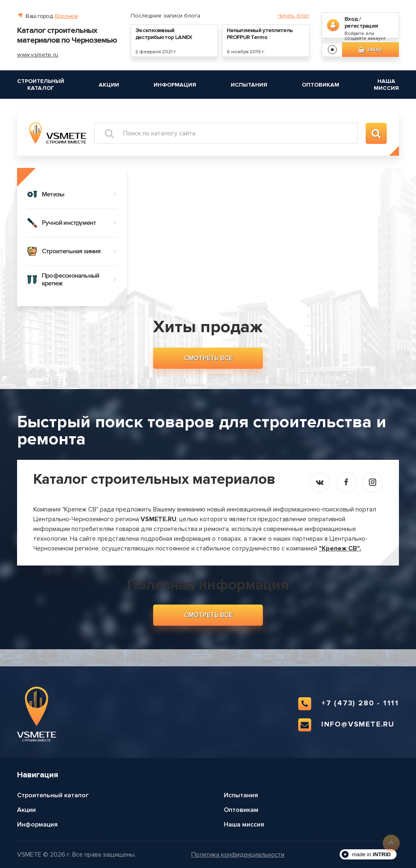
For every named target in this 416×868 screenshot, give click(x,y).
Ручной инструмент (72, 223)
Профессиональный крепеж (72, 280)
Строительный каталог (41, 85)
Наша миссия (386, 85)
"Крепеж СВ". (340, 548)
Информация (175, 85)
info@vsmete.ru (346, 725)
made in (371, 854)
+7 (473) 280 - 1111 (349, 704)
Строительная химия (72, 251)
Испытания (249, 85)
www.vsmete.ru (38, 55)
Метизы (72, 194)
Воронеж (66, 16)
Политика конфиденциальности (238, 855)
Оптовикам (321, 85)
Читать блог (294, 16)
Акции (109, 85)
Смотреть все (208, 358)
